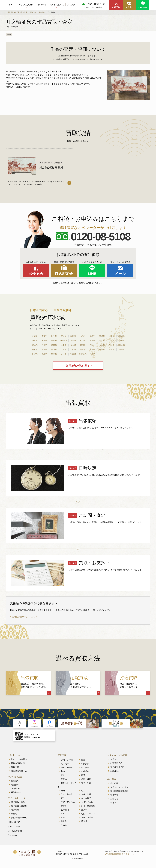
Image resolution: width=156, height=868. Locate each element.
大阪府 (92, 345)
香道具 (84, 823)
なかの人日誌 (14, 828)
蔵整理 (14, 815)
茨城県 (102, 336)
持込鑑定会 (64, 274)
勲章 (83, 776)
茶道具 (64, 823)
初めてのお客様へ (26, 5)
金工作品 (85, 769)
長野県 (121, 341)
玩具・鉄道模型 (88, 807)
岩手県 (54, 336)
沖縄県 (92, 354)
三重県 (64, 345)
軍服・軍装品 (87, 819)
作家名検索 (13, 837)
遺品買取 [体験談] (19, 807)
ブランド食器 (87, 803)
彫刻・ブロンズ (88, 815)
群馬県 (121, 336)
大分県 (64, 354)
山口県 (73, 350)
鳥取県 (35, 350)
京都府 (83, 345)
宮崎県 (73, 354)
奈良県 (112, 345)
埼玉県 (35, 341)
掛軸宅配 (16, 790)
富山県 (83, 341)
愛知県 (54, 345)
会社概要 (114, 785)
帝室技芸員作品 (68, 803)
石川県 (92, 341)
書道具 (64, 807)
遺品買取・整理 (18, 803)
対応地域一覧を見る (78, 366)
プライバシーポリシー (120, 788)
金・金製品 (86, 799)
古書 (63, 819)
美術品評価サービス (20, 819)
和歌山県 (121, 345)
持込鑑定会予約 (117, 768)
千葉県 (44, 341)
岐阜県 (35, 345)
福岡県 (121, 350)
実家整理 (15, 811)
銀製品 (64, 780)
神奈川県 (64, 341)
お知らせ (114, 800)
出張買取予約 (116, 764)
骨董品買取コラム (19, 772)
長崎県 (44, 354)
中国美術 (85, 765)
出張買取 (15, 782)
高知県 (112, 350)
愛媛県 (102, 350)
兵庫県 (102, 345)
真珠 (63, 799)
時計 (63, 776)
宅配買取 (15, 786)
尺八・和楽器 (67, 796)
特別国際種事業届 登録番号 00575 (120, 855)
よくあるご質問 (15, 832)
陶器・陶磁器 (67, 769)
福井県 (102, 341)
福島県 (92, 336)
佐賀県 (35, 354)
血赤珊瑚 (65, 811)
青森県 (44, 336)
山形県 (83, 336)
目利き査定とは (18, 764)
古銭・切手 (86, 796)
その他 (64, 826)
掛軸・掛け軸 (67, 761)
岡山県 (54, 350)
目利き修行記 (14, 823)
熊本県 (54, 354)
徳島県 (83, 350)
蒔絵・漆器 (86, 780)
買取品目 (42, 5)
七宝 (83, 792)
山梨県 (112, 341)
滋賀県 (73, 345)
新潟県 (73, 341)
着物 (63, 773)
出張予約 (116, 7)
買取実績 (71, 5)
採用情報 (114, 796)
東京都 (54, 341)
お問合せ (129, 7)
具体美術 (65, 765)
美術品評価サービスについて (25, 618)
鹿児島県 (83, 354)
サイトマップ (116, 804)
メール (120, 274)
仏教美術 (85, 773)
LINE (92, 274)
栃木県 (112, 336)
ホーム (12, 5)
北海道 (35, 336)
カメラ (84, 811)
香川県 (92, 350)
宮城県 (64, 336)
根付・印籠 (86, 784)
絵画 (83, 761)
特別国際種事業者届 (119, 792)
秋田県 (73, 336)
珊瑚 (63, 792)
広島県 (64, 350)
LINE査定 (143, 7)
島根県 (44, 350)
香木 (63, 815)
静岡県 (44, 345)
